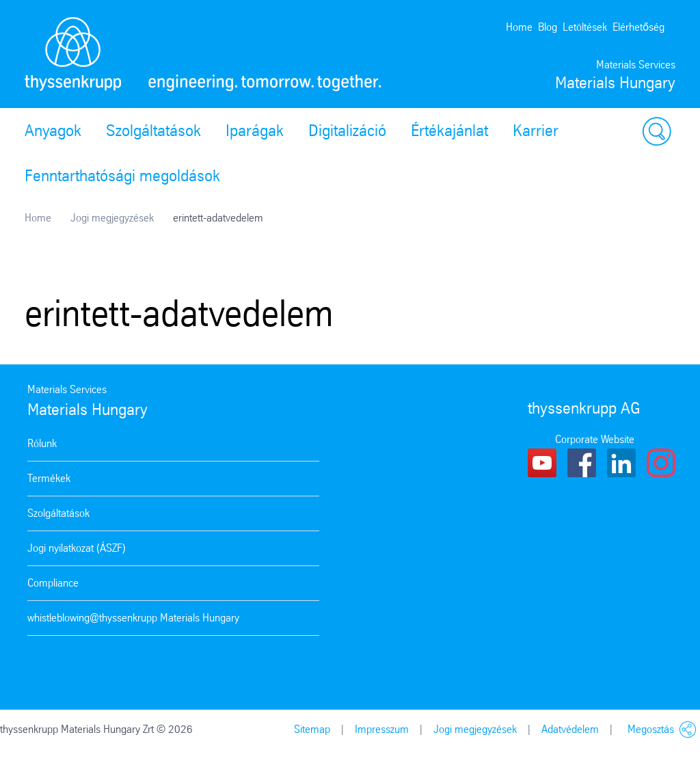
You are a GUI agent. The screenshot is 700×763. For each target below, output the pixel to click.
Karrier (536, 131)
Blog (548, 27)
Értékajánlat (449, 131)
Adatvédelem (570, 729)
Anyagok (53, 131)
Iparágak (255, 131)
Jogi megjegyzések (112, 218)
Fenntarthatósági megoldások (122, 176)
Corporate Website (595, 439)
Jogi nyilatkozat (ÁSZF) (77, 548)
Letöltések (585, 27)
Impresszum (382, 729)
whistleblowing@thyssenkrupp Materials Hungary (133, 618)
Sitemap (312, 729)
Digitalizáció (347, 131)
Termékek (49, 478)
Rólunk (42, 443)
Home (519, 27)
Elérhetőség (638, 27)
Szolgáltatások (153, 131)
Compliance (53, 583)
